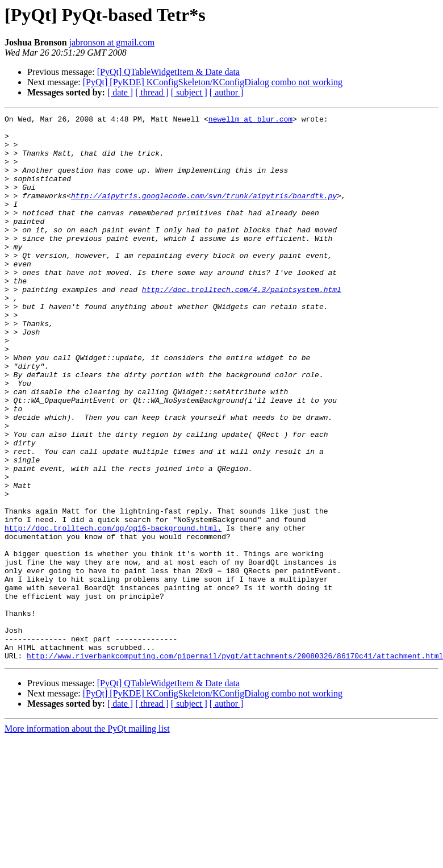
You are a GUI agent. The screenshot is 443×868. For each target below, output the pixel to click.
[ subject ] (189, 92)
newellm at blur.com (250, 120)
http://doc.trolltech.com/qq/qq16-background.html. (113, 611)
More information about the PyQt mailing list (87, 838)
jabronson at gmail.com (112, 42)
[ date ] (120, 92)
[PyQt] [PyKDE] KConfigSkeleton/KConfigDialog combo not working (213, 82)
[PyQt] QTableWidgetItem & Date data (168, 72)
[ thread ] (152, 92)
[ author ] (227, 92)
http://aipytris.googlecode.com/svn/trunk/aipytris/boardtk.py (204, 212)
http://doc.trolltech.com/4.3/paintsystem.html (242, 325)
